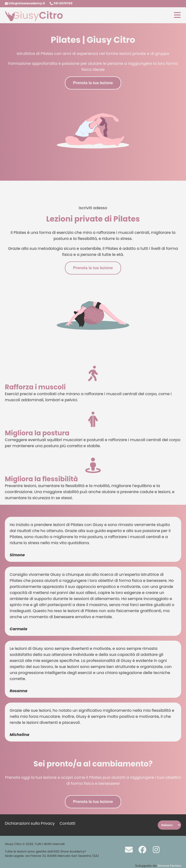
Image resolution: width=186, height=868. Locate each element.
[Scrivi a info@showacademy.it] (126, 849)
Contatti (67, 823)
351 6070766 (61, 3)
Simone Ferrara (169, 866)
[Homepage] (34, 20)
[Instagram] (154, 849)
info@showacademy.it (25, 3)
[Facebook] (140, 849)
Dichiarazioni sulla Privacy (30, 823)
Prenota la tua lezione (93, 83)
